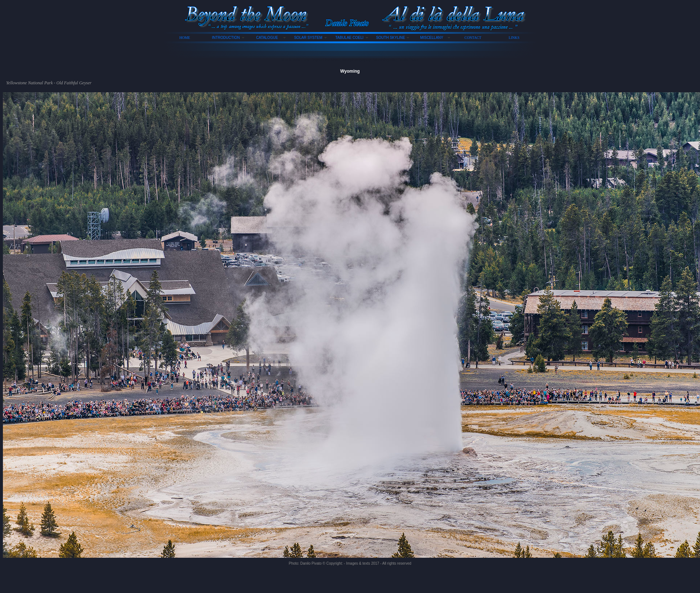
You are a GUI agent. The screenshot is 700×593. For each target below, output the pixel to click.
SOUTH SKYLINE (391, 38)
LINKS (514, 38)
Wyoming (350, 71)
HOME (185, 38)
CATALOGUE (267, 38)
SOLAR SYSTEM (308, 38)
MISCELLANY (432, 38)
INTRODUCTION (226, 38)
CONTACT (473, 38)
